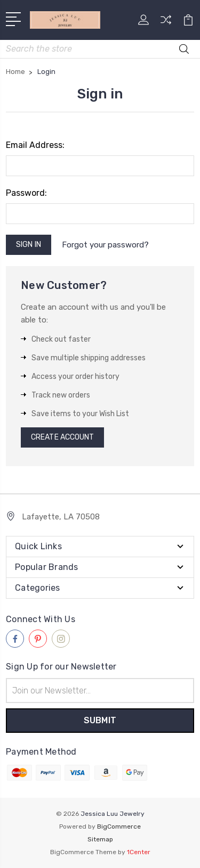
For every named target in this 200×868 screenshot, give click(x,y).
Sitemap (100, 839)
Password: (26, 193)
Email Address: (35, 145)
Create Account (62, 437)
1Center (139, 852)
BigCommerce (119, 826)
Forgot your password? (105, 245)
